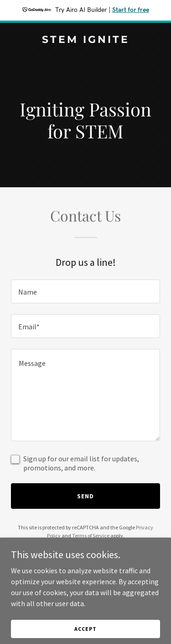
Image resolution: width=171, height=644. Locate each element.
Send (85, 496)
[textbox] (85, 291)
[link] (85, 40)
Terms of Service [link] (91, 536)
